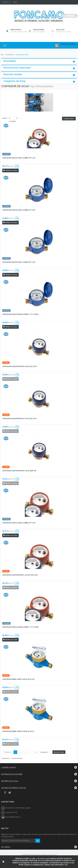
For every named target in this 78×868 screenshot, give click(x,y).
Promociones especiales (17, 68)
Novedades (10, 61)
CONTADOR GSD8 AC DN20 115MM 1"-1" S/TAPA (20, 627)
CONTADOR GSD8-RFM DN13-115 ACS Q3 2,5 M (20, 575)
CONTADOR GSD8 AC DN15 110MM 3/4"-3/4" (19, 523)
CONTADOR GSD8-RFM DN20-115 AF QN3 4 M (19, 471)
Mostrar (5, 118)
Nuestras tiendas (13, 74)
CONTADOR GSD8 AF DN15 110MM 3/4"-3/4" (19, 210)
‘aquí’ (66, 865)
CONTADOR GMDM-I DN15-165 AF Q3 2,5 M (18, 679)
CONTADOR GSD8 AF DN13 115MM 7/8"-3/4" (19, 262)
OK (38, 841)
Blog (15, 2)
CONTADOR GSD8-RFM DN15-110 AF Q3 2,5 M (19, 366)
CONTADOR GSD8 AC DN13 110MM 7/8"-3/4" (19, 158)
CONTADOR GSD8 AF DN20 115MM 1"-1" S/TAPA (20, 314)
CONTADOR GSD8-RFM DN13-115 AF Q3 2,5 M (19, 418)
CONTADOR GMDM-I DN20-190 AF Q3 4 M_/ (18, 731)
